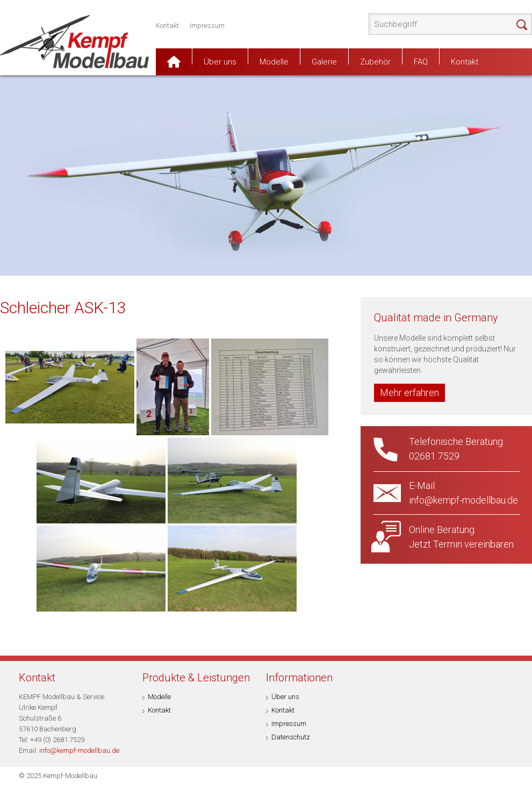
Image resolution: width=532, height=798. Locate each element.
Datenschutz (291, 737)
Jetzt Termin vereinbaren (461, 544)
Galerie (324, 61)
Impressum (207, 26)
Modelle (274, 61)
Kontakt (167, 26)
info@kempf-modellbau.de (79, 750)
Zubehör (375, 61)
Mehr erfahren (409, 393)
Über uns (220, 61)
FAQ (421, 61)
